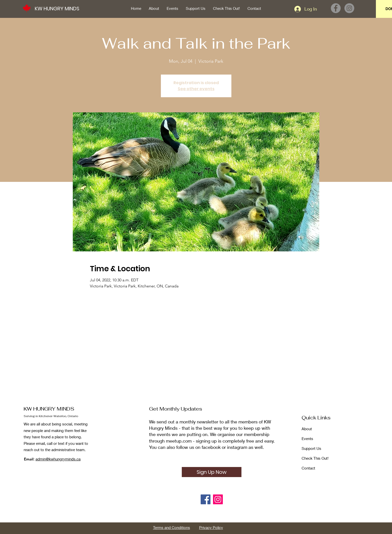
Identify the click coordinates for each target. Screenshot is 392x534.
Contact (308, 468)
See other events (196, 89)
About (307, 429)
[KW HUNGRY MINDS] (60, 8)
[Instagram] (349, 8)
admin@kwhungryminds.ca (58, 459)
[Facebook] (336, 8)
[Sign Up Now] (212, 472)
